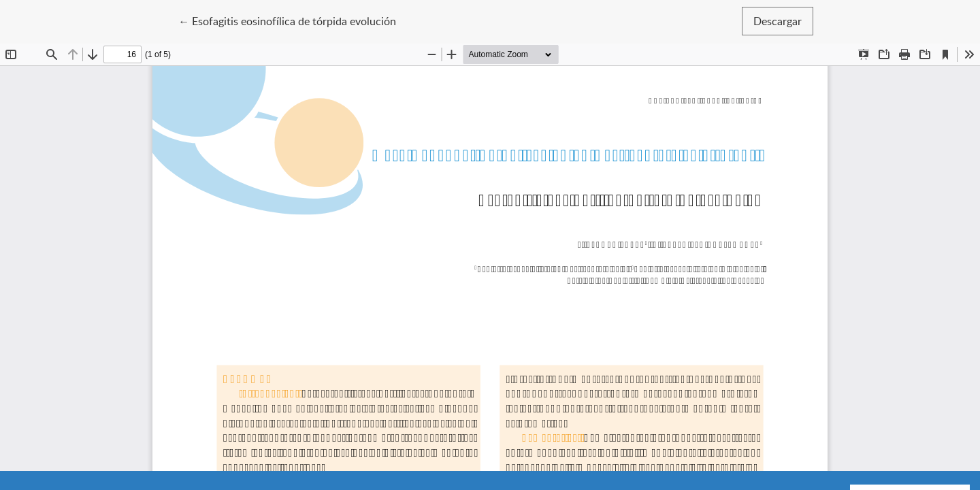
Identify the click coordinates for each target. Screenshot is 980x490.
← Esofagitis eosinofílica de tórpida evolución (287, 20)
